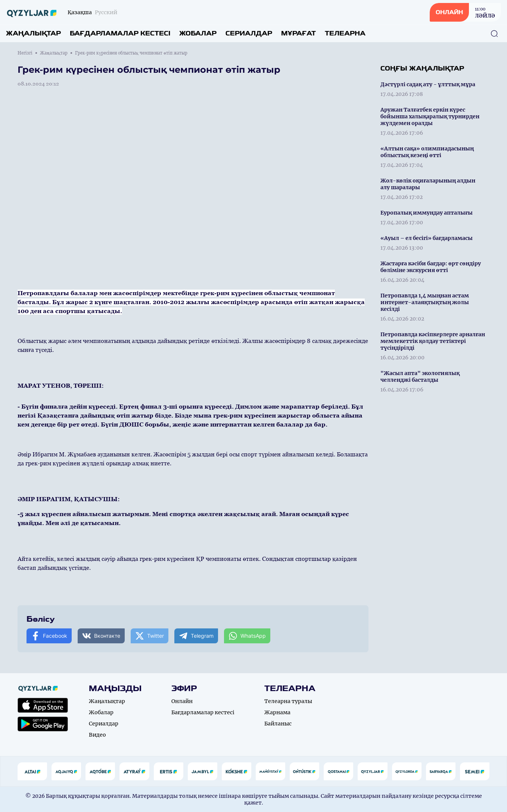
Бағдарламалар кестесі (120, 33)
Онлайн (182, 701)
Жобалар (198, 33)
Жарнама (277, 712)
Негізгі (25, 53)
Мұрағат (298, 33)
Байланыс (278, 724)
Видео (97, 735)
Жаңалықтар (33, 33)
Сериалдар (249, 33)
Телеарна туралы (288, 701)
